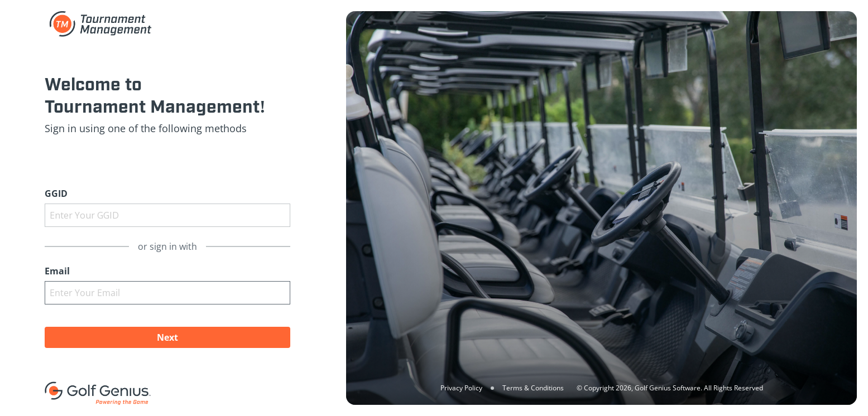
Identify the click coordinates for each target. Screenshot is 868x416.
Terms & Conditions (533, 388)
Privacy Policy (461, 388)
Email (57, 271)
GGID (56, 194)
